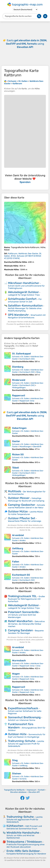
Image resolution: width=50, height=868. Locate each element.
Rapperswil (19, 396)
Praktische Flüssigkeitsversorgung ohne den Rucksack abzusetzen (25, 846)
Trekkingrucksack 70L (22, 596)
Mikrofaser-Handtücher (24, 283)
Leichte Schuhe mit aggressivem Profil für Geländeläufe (26, 744)
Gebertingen (19, 428)
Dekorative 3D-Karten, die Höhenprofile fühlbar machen (26, 624)
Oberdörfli (37, 447)
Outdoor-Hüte (17, 734)
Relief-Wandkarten (20, 621)
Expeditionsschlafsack (23, 708)
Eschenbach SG (21, 575)
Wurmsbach (19, 661)
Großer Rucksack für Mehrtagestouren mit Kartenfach (27, 599)
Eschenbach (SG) (27, 359)
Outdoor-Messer (19, 498)
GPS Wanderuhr (18, 315)
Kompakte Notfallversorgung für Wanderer (26, 854)
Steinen (17, 774)
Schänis (23, 779)
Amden (23, 540)
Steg (15, 760)
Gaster (16, 441)
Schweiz (16, 357)
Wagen (16, 674)
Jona (38, 666)
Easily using (27, 44)
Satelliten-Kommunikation (25, 306)
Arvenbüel (18, 535)
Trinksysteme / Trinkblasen (24, 842)
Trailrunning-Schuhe (22, 741)
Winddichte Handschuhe (23, 833)
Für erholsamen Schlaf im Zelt (25, 300)
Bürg (38, 372)
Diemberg (18, 367)
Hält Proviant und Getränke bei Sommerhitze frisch (24, 827)
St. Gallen (25, 357)
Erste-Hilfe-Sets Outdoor (23, 851)
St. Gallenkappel (21, 354)
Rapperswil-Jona (27, 401)
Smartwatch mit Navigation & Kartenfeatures (27, 316)
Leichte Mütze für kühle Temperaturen (25, 513)
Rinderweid (19, 380)
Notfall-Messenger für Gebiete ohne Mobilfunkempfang (25, 310)
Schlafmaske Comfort (22, 299)
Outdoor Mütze (18, 511)
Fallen (16, 562)
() (23, 256)
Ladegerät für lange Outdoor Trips (24, 295)
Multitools (15, 491)
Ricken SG (18, 454)
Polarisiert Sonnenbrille (23, 612)
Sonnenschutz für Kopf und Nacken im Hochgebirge (27, 736)
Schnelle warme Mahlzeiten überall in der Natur (26, 506)
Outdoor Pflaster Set (22, 518)
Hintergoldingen (19, 388)
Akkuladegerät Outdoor (23, 292)
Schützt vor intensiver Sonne (22, 720)
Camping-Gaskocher (22, 505)
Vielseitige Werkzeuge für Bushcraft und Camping (26, 500)
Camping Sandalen (20, 630)
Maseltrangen (25, 447)
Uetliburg (18, 548)
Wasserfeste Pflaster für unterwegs (25, 521)
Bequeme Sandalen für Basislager (26, 632)
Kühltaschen (15, 826)
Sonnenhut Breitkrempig (24, 717)
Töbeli (16, 468)
